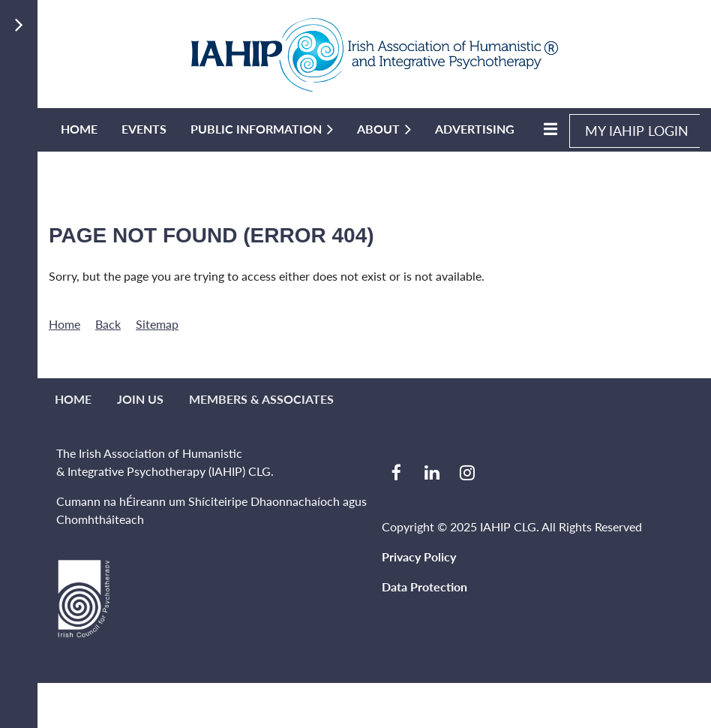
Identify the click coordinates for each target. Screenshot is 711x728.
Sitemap (157, 324)
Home (64, 324)
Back (108, 324)
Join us (140, 399)
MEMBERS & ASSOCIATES (261, 399)
